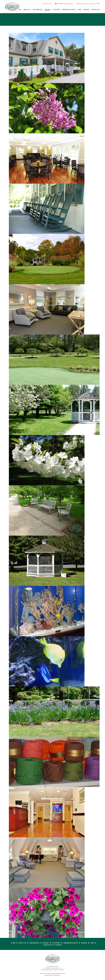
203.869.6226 (47, 4)
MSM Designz (57, 975)
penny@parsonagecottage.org (65, 4)
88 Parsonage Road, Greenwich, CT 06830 (89, 4)
